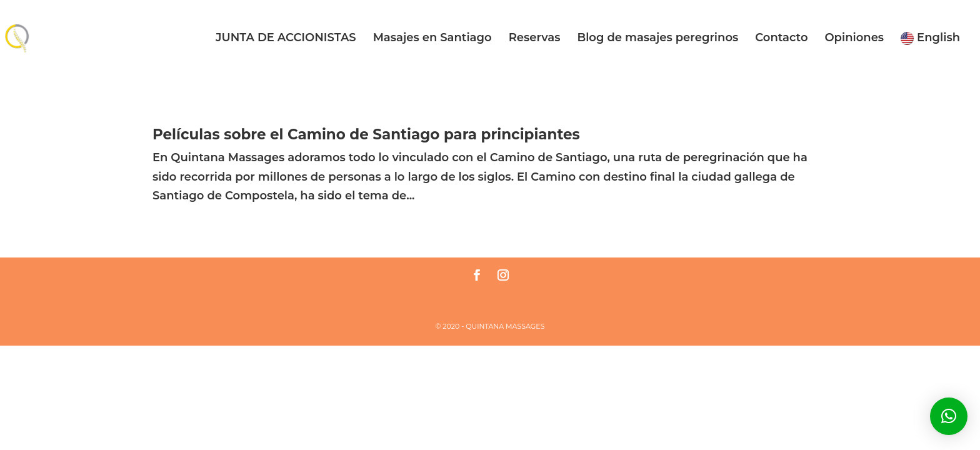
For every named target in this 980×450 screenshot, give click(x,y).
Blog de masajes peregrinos (657, 39)
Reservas (535, 39)
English (930, 38)
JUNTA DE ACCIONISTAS (286, 39)
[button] (949, 416)
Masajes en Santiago (432, 39)
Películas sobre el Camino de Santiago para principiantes (366, 134)
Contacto (781, 39)
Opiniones (854, 39)
